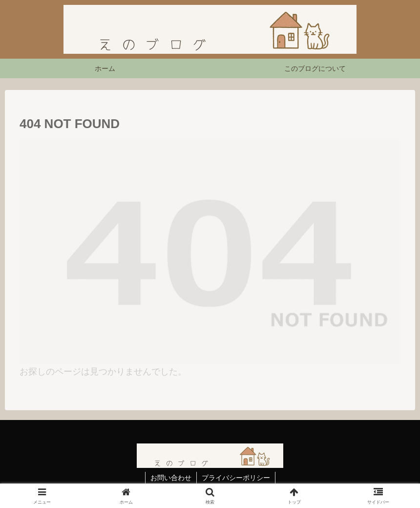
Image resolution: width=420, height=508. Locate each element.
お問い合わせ (171, 478)
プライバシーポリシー (236, 478)
